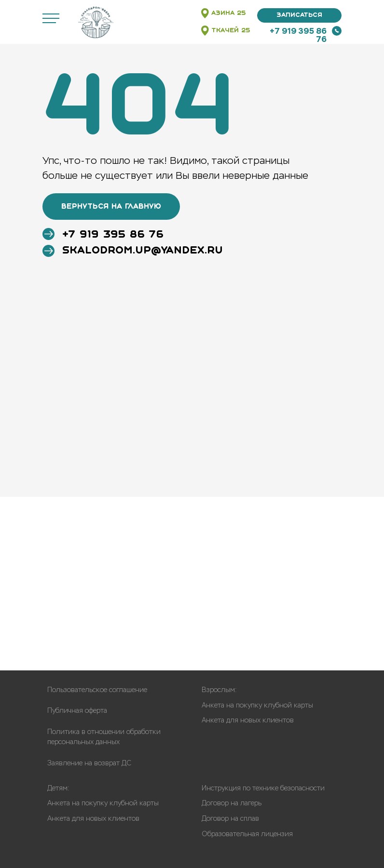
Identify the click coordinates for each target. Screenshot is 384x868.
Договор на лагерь (232, 803)
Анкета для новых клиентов (248, 720)
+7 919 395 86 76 (298, 35)
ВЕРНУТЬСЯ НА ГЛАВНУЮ (111, 207)
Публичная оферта (77, 711)
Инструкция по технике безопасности (263, 788)
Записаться (299, 15)
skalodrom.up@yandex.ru (143, 251)
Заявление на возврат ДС (89, 763)
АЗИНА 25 (229, 13)
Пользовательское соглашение (97, 690)
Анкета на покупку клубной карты (257, 705)
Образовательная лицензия (247, 834)
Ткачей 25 (231, 31)
